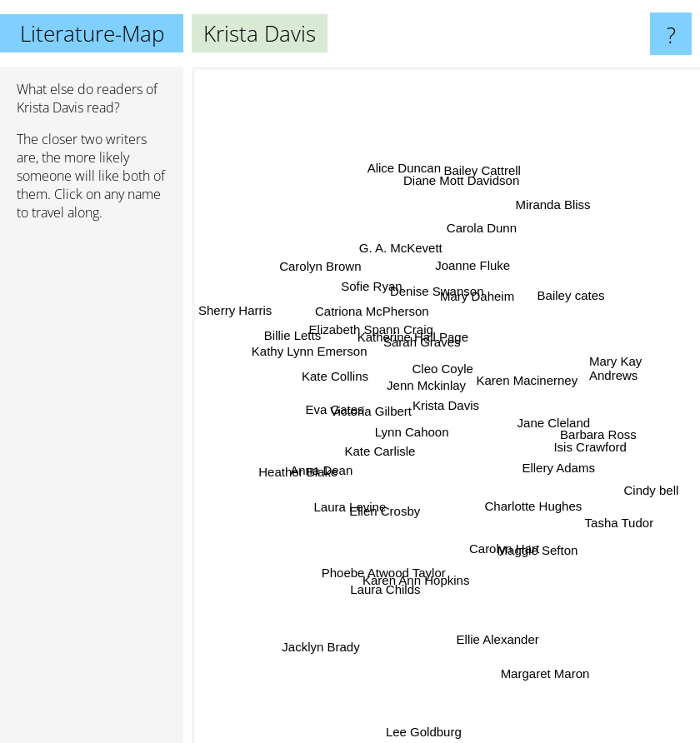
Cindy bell (649, 492)
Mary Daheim (501, 274)
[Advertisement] (92, 489)
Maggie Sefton (535, 544)
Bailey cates (564, 304)
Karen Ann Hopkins (418, 564)
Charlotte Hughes (537, 508)
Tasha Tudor (605, 511)
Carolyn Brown (329, 278)
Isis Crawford (581, 440)
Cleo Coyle (438, 380)
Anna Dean (330, 474)
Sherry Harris (246, 317)
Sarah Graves (426, 355)
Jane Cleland (545, 406)
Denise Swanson (438, 267)
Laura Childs (382, 593)
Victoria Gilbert (371, 385)
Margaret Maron (539, 650)
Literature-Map (92, 33)
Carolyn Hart (507, 567)
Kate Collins (341, 373)
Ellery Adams (564, 463)
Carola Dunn (484, 237)
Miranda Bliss (542, 222)
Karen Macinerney (548, 383)
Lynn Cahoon (414, 440)
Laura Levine (353, 501)
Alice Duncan (411, 189)
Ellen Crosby (380, 523)
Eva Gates (345, 411)
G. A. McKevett (384, 241)
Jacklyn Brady (328, 625)
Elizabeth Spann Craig (376, 336)
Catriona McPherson (375, 315)
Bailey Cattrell (479, 191)
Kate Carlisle (362, 450)
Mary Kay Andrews (615, 370)
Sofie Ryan (380, 293)
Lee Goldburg (424, 732)
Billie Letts (308, 344)
